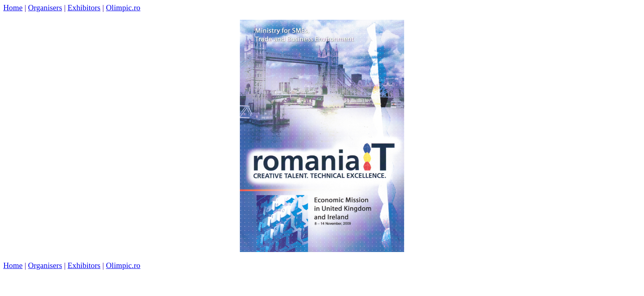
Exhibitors (84, 8)
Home (13, 8)
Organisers (45, 8)
